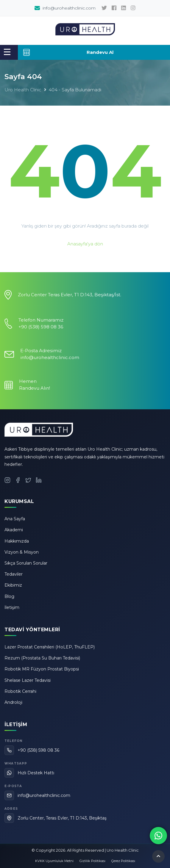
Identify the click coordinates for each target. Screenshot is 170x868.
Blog (9, 596)
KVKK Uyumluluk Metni (54, 861)
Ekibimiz (13, 585)
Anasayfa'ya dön (85, 244)
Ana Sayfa (15, 519)
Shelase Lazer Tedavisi (28, 680)
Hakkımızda (17, 541)
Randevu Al (68, 52)
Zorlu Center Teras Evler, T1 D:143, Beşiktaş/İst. (70, 295)
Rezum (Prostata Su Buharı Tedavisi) (42, 658)
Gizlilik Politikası (92, 861)
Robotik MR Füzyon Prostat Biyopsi (42, 669)
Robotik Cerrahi (20, 691)
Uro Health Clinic (23, 90)
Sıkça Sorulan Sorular (26, 563)
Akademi (14, 530)
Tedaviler (14, 574)
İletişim (12, 607)
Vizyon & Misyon (22, 552)
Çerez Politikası (123, 861)
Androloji (13, 702)
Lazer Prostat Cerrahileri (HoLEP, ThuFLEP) (50, 647)
